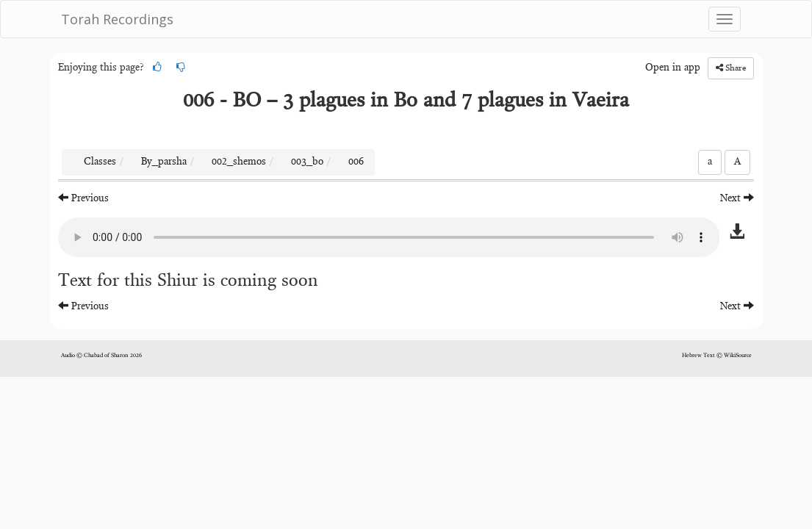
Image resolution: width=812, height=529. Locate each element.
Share (731, 68)
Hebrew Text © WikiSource (717, 356)
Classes (100, 162)
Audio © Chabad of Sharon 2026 (101, 356)
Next (737, 198)
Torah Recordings (117, 19)
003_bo (307, 162)
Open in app (673, 68)
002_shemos (239, 162)
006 (356, 162)
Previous (83, 198)
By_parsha (164, 162)
